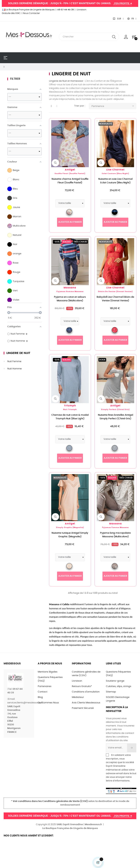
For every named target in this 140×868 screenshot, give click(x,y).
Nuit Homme (14, 369)
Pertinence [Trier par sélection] (114, 106)
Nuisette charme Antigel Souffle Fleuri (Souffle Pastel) (70, 181)
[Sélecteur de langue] (132, 19)
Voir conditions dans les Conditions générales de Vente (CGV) (50, 801)
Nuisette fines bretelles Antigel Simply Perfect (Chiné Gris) (115, 417)
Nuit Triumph (70, 410)
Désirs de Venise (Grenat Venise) (115, 292)
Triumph (70, 406)
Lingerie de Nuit (18, 353)
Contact (43, 692)
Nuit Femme (14, 361)
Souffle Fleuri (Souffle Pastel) (70, 174)
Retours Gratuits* (82, 686)
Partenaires (45, 686)
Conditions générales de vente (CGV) (86, 674)
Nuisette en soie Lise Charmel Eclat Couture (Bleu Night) (115, 181)
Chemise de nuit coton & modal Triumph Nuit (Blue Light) (70, 417)
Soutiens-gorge (115, 681)
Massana (70, 288)
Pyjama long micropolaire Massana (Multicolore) (115, 535)
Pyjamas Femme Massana (115, 528)
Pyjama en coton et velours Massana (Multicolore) (70, 299)
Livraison (77, 681)
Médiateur (78, 697)
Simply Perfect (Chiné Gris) (115, 410)
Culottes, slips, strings (119, 686)
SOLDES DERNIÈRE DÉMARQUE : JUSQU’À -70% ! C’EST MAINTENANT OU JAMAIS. (70, 3)
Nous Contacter (31, 13)
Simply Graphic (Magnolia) (70, 528)
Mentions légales (48, 672)
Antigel (70, 170)
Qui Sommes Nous (48, 703)
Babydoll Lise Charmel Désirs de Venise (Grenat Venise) (115, 299)
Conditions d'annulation (86, 692)
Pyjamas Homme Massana (70, 292)
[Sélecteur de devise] (118, 19)
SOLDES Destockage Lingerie (118, 699)
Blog (40, 697)
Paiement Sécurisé (83, 708)
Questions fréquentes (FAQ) (50, 679)
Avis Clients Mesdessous (86, 703)
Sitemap (111, 692)
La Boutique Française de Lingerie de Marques (28, 10)
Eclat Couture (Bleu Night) (115, 174)
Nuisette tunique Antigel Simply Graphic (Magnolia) (70, 535)
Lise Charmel (115, 170)
